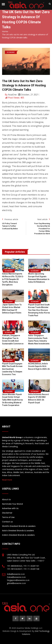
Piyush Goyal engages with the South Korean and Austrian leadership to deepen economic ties (12, 369)
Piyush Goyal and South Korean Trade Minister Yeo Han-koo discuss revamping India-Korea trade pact (39, 310)
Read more (7, 480)
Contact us (7, 522)
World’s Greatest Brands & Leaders (19, 526)
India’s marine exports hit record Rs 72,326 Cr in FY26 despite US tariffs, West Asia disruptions (13, 279)
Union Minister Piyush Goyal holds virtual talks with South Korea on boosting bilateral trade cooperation (12, 400)
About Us (6, 500)
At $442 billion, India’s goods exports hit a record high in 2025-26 (39, 366)
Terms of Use (8, 517)
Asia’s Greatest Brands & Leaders (18, 531)
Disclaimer (7, 513)
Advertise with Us (10, 508)
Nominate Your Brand (12, 504)
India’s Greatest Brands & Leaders (18, 535)
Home (5, 31)
